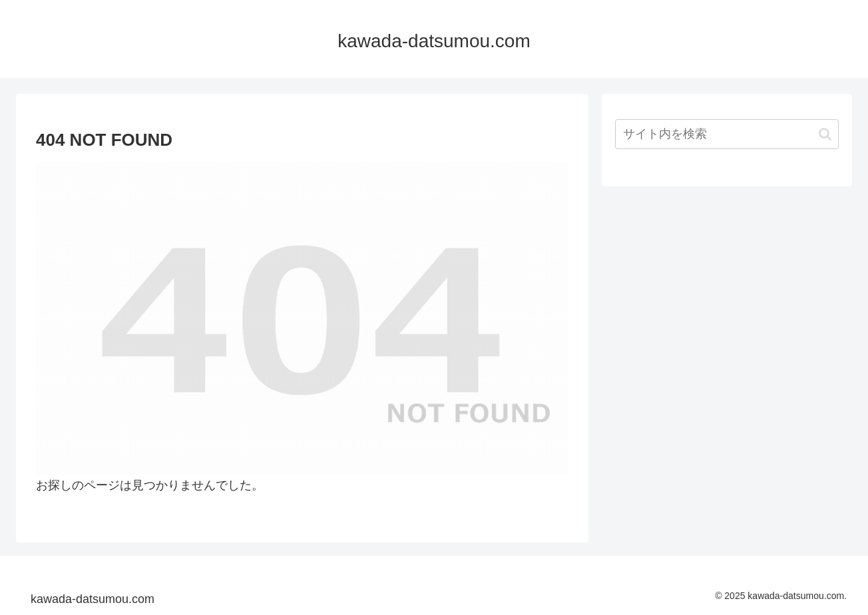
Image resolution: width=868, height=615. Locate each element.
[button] (825, 134)
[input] (727, 134)
